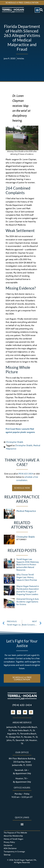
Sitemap (7, 855)
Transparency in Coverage (14, 852)
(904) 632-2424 (26, 474)
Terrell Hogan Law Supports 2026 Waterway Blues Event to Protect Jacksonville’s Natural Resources (28, 565)
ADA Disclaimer (10, 848)
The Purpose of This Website (15, 833)
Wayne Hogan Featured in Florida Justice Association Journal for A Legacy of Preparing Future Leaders (28, 590)
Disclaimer (8, 845)
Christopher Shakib (24, 445)
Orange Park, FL (16, 737)
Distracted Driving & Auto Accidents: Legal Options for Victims (28, 602)
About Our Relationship (13, 836)
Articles (21, 58)
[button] (37, 10)
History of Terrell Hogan (13, 839)
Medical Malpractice (26, 511)
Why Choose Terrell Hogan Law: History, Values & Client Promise (27, 577)
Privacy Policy (9, 842)
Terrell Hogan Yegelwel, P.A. (25, 860)
